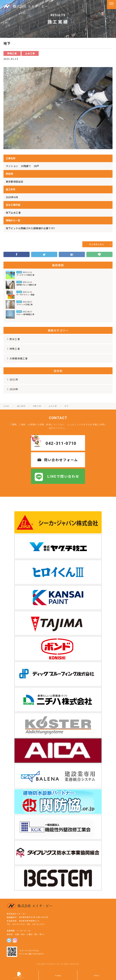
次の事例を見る (97, 244)
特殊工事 (13, 349)
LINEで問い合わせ (63, 476)
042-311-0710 (61, 443)
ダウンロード (19, 975)
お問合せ (97, 976)
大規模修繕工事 (17, 358)
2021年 (12, 379)
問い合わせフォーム (61, 460)
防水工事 (13, 339)
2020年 (12, 389)
